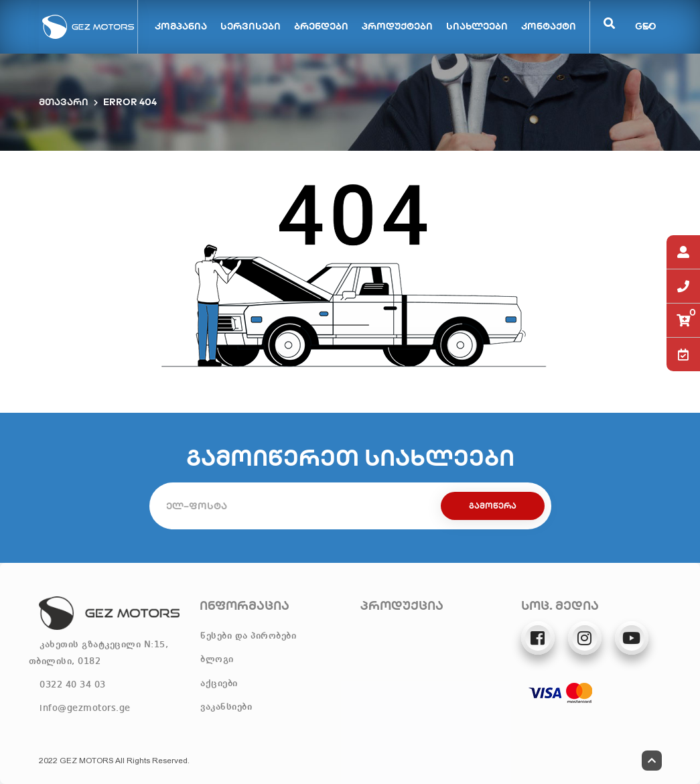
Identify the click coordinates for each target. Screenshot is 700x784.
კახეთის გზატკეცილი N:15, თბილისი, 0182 (99, 653)
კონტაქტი (549, 26)
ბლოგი (217, 659)
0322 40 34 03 (73, 685)
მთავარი (64, 102)
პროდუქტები (397, 26)
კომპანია (181, 26)
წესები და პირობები (248, 636)
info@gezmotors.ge (85, 708)
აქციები (219, 683)
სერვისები (251, 26)
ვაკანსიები (226, 707)
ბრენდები (321, 26)
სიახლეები (477, 26)
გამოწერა (493, 506)
